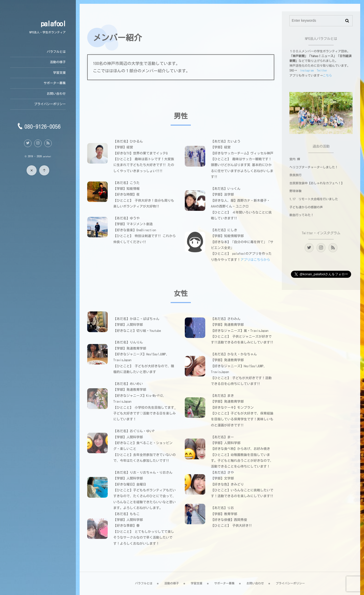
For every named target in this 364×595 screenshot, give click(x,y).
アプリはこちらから (255, 260)
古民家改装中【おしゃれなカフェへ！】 (317, 183)
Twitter (322, 71)
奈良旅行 (295, 175)
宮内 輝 (295, 159)
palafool (53, 24)
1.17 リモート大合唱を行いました (314, 199)
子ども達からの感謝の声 (306, 207)
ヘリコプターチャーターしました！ (314, 167)
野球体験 (295, 191)
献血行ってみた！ (302, 215)
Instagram (307, 71)
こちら (327, 76)
